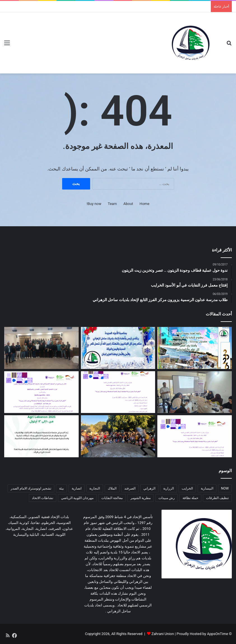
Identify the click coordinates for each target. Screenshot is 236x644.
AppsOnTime (217, 634)
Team (112, 204)
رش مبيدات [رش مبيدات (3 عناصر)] (167, 498)
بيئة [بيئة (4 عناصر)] (61, 488)
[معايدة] (118, 348)
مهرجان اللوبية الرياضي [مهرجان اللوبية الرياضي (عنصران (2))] (77, 498)
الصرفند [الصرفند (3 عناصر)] (130, 488)
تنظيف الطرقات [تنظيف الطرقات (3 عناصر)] (217, 498)
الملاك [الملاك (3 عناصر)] (112, 488)
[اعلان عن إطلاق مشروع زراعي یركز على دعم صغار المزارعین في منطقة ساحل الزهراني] (118, 392)
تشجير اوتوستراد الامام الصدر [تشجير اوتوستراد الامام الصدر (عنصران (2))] (31, 488)
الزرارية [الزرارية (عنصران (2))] (169, 488)
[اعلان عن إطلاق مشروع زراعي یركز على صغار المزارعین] (195, 436)
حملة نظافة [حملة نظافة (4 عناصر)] (190, 498)
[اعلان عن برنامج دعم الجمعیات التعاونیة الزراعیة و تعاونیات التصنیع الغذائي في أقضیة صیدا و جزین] (41, 392)
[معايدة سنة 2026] (195, 348)
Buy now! (94, 204)
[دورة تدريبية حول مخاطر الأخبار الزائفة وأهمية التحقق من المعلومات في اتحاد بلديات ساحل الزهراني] (41, 348)
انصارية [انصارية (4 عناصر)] (77, 488)
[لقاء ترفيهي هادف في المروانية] (118, 436)
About (128, 204)
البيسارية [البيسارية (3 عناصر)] (207, 488)
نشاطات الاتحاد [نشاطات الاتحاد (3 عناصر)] (43, 498)
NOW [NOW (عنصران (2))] (225, 488)
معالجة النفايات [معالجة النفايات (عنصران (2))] (112, 498)
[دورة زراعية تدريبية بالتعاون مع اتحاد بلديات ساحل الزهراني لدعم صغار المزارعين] (195, 392)
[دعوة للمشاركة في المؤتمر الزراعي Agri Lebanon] (41, 436)
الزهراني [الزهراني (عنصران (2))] (149, 488)
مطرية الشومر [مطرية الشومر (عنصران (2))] (141, 498)
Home (145, 204)
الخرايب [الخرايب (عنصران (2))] (187, 488)
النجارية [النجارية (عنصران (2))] (95, 488)
